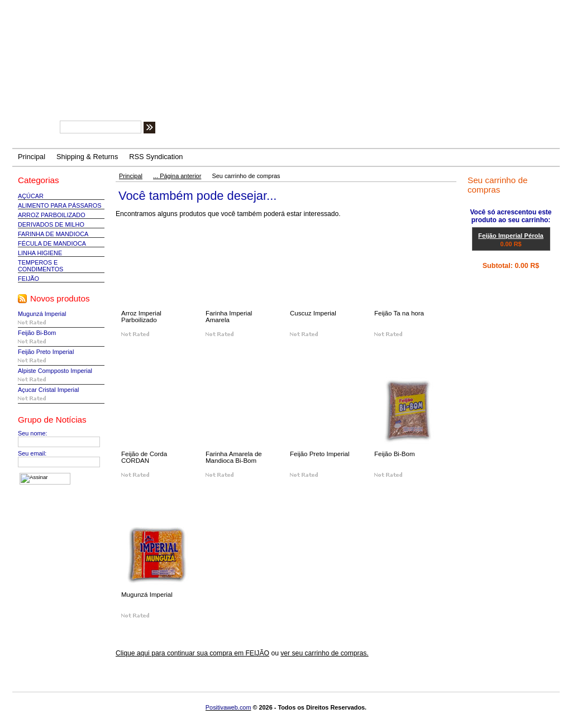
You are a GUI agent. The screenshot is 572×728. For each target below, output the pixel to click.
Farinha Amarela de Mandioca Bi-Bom (234, 457)
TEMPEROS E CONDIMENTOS (40, 266)
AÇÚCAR (31, 196)
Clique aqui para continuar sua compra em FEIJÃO (192, 653)
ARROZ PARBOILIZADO (52, 215)
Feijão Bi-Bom (37, 333)
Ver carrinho (501, 279)
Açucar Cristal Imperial (48, 390)
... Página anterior (177, 176)
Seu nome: (33, 433)
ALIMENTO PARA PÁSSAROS (59, 205)
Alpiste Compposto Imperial (55, 371)
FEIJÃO (28, 279)
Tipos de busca (233, 129)
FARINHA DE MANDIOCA (53, 234)
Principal (131, 176)
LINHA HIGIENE (40, 253)
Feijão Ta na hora (399, 313)
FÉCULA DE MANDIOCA (52, 243)
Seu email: (32, 453)
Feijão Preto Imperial (46, 352)
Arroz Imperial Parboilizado (141, 317)
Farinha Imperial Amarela (229, 317)
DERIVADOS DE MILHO (51, 224)
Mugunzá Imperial (42, 314)
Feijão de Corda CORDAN (144, 457)
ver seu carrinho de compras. (324, 653)
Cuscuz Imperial (313, 313)
